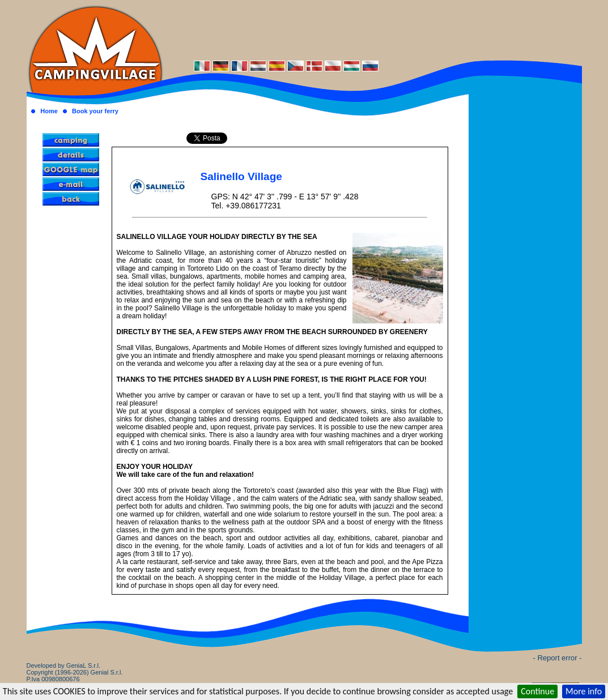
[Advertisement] (372, 29)
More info (584, 691)
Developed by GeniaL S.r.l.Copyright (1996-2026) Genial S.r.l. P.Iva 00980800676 (75, 672)
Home (49, 111)
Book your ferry (95, 111)
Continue (537, 691)
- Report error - (558, 658)
